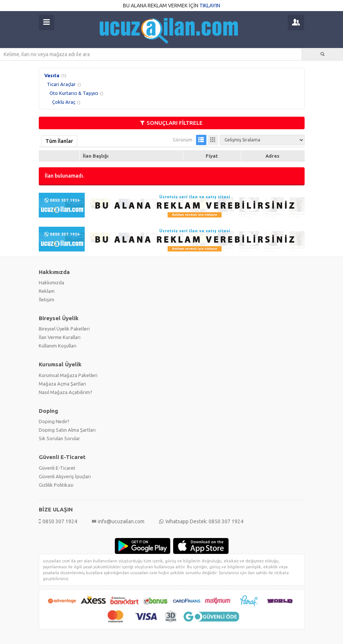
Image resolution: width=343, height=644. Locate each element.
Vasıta (52, 75)
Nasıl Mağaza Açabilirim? (66, 392)
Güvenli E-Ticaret (57, 468)
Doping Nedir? (54, 421)
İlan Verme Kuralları (60, 337)
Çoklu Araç (64, 102)
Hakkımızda (52, 282)
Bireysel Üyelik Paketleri (64, 329)
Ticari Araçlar (61, 84)
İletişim (47, 299)
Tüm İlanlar (59, 141)
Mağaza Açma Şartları (62, 384)
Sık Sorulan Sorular (59, 438)
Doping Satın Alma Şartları (67, 430)
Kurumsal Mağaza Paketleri (68, 375)
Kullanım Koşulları (58, 346)
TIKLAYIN (210, 6)
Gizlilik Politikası (56, 485)
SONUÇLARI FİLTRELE (171, 123)
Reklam (47, 291)
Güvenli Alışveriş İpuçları (65, 476)
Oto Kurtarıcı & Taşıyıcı (74, 93)
